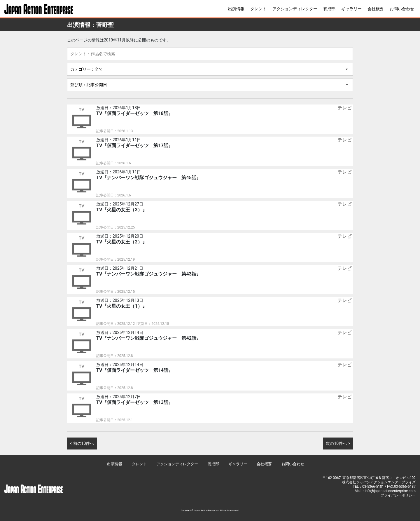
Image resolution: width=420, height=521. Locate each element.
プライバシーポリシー (398, 495)
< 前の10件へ (82, 443)
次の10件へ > (338, 443)
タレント (258, 9)
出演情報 (236, 9)
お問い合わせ (402, 9)
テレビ (344, 108)
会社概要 (376, 9)
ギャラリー (351, 9)
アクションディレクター (295, 9)
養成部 (329, 9)
